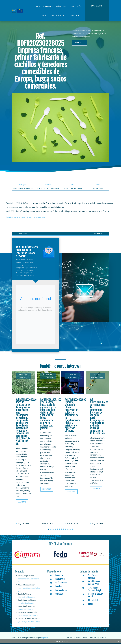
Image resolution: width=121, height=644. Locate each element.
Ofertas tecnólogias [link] (73, 376)
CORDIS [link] (91, 604)
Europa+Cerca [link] (73, 15)
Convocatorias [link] (56, 15)
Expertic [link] (45, 638)
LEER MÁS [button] (79, 43)
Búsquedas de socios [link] (23, 376)
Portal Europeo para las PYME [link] (94, 583)
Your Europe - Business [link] (93, 576)
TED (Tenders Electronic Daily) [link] (94, 589)
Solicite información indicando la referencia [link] (25, 217)
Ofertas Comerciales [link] (97, 376)
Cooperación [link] (76, 6)
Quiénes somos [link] (62, 6)
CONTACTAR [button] (97, 6)
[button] (49, 529)
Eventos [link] (44, 15)
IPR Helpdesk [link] (93, 600)
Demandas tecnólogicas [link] (48, 376)
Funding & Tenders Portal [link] (95, 595)
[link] (22, 234)
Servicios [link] (47, 6)
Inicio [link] (38, 6)
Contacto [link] (59, 594)
